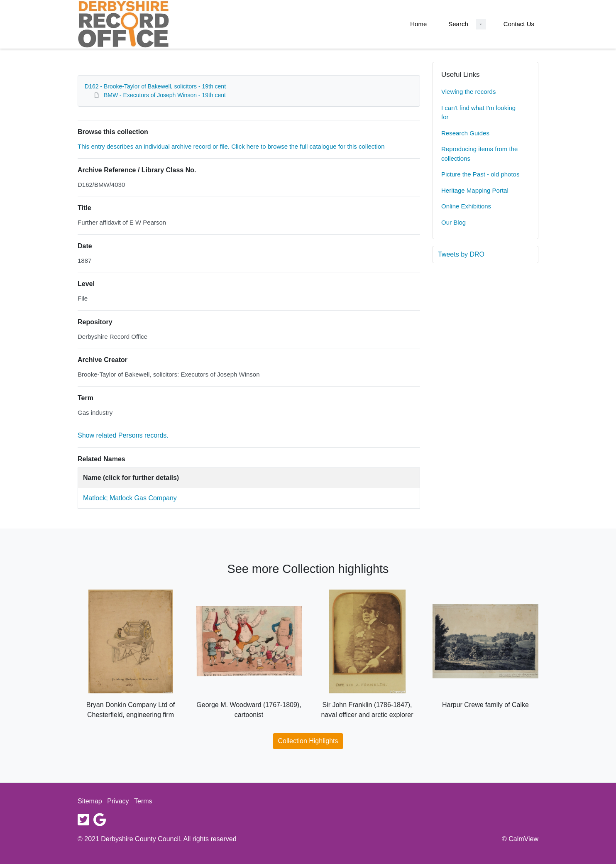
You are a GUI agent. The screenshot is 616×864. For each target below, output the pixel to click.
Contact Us (519, 24)
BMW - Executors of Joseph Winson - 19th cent (165, 95)
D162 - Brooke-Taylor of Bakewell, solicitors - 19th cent (155, 86)
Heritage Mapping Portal (475, 190)
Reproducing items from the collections (479, 154)
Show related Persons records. (123, 435)
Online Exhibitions (466, 206)
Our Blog (453, 222)
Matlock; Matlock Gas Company (130, 498)
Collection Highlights (308, 741)
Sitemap (90, 801)
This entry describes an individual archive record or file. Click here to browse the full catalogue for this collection (231, 146)
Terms (143, 801)
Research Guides (465, 133)
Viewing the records (468, 92)
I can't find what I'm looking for (478, 113)
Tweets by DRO (461, 254)
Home (418, 24)
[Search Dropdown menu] (481, 24)
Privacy (118, 801)
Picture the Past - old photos (480, 174)
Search (458, 24)
